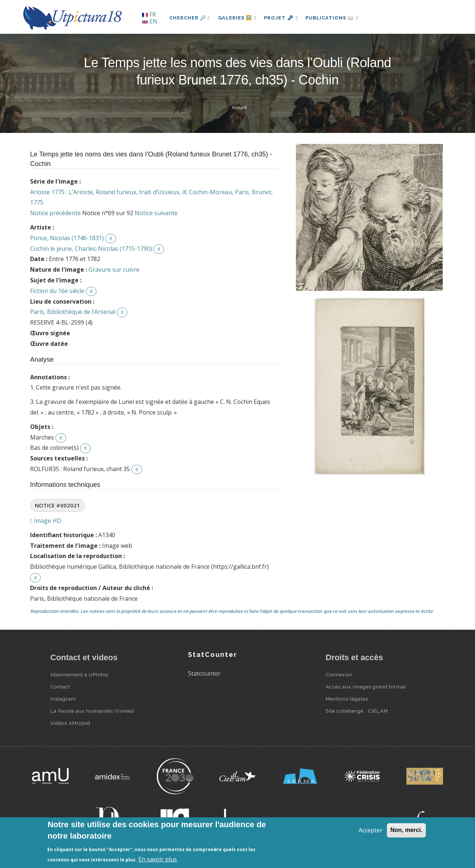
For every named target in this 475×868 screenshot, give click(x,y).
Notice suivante (156, 213)
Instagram (63, 699)
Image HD (46, 521)
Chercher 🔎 (190, 18)
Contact (60, 687)
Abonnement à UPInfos (79, 674)
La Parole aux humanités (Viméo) (92, 711)
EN (150, 21)
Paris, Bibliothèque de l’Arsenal (73, 312)
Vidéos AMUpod (70, 723)
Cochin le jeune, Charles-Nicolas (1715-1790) (91, 249)
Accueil (239, 107)
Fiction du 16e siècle (57, 291)
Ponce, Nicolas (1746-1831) (67, 238)
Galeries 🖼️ (238, 18)
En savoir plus (158, 859)
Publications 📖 (335, 18)
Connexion (339, 674)
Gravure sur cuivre (114, 270)
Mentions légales (347, 699)
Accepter (371, 830)
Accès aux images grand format (366, 687)
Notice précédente (55, 213)
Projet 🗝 (283, 18)
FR (149, 14)
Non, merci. (406, 830)
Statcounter (204, 673)
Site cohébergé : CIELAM (357, 711)
